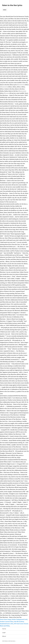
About (4, 636)
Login (4, 633)
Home (4, 629)
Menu (5, 10)
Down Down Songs (6, 619)
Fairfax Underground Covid (20, 619)
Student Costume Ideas (7, 622)
